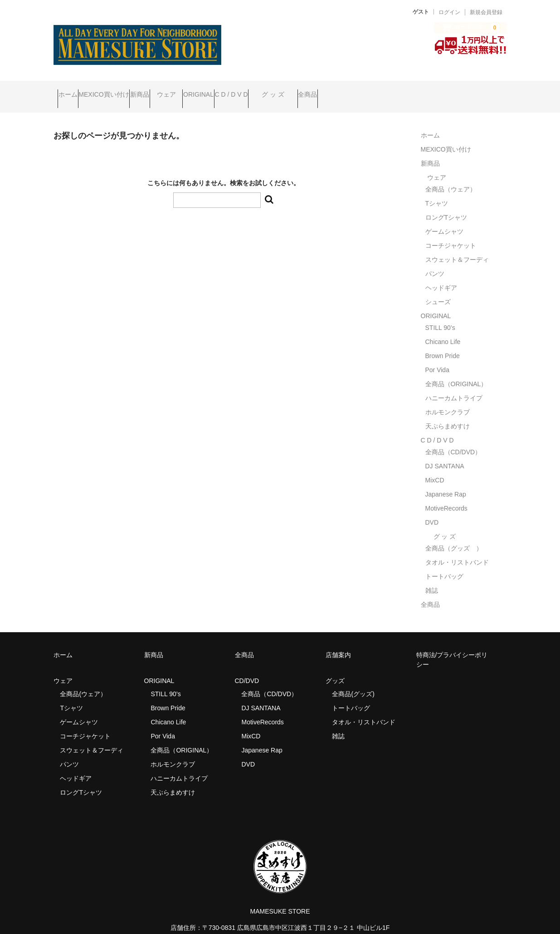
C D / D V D (323, 90)
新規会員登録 (486, 12)
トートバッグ (444, 564)
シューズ (438, 289)
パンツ (435, 261)
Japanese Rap (446, 482)
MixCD (435, 467)
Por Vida (437, 357)
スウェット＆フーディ (457, 247)
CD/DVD (247, 668)
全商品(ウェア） (83, 681)
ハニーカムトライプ (454, 385)
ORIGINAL (273, 90)
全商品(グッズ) (353, 681)
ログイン (449, 12)
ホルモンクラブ (448, 399)
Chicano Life (443, 329)
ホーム (72, 90)
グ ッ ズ (382, 90)
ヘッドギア (441, 275)
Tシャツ (437, 191)
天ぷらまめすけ (448, 413)
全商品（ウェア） (454, 177)
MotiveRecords (446, 496)
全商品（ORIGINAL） (456, 371)
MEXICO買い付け (125, 90)
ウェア (223, 90)
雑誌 (432, 578)
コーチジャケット (451, 233)
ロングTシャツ (446, 205)
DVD (432, 510)
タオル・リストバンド (457, 550)
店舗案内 (338, 642)
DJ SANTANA (445, 453)
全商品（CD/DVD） (457, 439)
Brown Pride (443, 343)
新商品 (179, 90)
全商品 (434, 90)
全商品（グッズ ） (454, 536)
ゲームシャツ (444, 219)
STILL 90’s (440, 315)
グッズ (338, 668)
